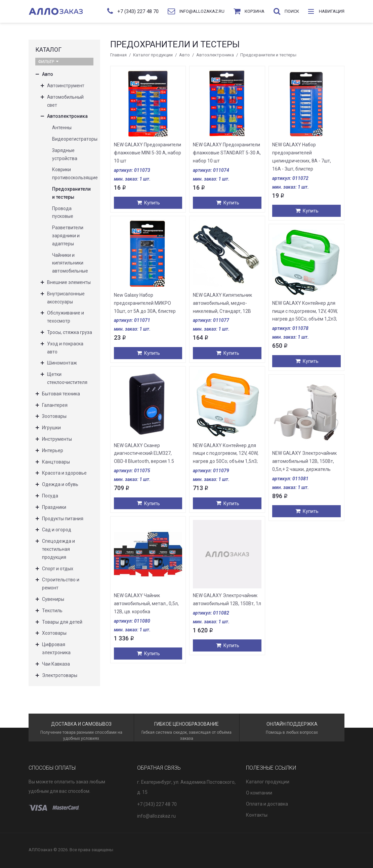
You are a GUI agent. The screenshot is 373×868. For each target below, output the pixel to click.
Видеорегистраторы (73, 139)
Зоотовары (54, 416)
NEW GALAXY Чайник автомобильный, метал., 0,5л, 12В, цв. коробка (146, 604)
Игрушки (51, 428)
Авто (184, 55)
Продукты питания (63, 519)
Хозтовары (54, 633)
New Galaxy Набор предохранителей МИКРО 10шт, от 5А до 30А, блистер (145, 303)
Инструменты (57, 439)
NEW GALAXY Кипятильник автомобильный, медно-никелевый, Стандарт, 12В (222, 303)
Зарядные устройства (65, 154)
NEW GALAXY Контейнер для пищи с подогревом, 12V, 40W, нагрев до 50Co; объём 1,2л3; (305, 311)
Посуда (50, 496)
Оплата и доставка (267, 804)
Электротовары (60, 675)
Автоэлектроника (215, 55)
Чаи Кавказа (56, 664)
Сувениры (53, 599)
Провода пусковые (63, 212)
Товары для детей (62, 622)
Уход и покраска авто (65, 348)
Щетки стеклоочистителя (67, 378)
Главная (118, 55)
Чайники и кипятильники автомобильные (70, 263)
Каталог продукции (153, 55)
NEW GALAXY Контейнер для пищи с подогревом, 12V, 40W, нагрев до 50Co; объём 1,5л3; (226, 453)
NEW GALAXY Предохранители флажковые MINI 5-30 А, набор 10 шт (148, 153)
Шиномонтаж (62, 363)
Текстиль (52, 611)
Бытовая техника (61, 394)
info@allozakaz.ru (156, 816)
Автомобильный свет (65, 101)
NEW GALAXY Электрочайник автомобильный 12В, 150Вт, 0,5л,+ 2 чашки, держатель (304, 461)
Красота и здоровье (64, 473)
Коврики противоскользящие (73, 174)
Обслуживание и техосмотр (66, 317)
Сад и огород (57, 530)
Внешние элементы (69, 282)
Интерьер (53, 450)
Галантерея (55, 405)
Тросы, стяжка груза (70, 332)
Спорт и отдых (58, 569)
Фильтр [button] (48, 62)
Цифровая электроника (56, 648)
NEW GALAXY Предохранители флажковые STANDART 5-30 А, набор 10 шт (227, 153)
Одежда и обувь (60, 484)
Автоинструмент (66, 86)
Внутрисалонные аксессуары (66, 298)
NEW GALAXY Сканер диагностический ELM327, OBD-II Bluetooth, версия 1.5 (144, 453)
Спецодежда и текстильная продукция (58, 549)
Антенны (62, 128)
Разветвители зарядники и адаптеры (68, 236)
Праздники (54, 507)
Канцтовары (56, 462)
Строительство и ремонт (61, 584)
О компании (259, 793)
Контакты (257, 815)
